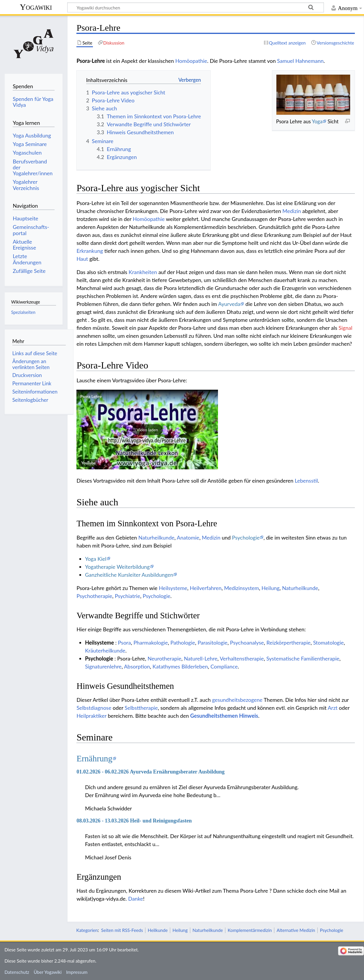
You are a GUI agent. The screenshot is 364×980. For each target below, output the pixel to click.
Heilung (271, 588)
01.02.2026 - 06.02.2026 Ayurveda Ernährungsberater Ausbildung (150, 772)
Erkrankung (90, 251)
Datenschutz (17, 972)
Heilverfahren (206, 588)
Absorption (137, 666)
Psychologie (246, 537)
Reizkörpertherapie (288, 643)
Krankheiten (143, 272)
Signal (346, 328)
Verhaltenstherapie (242, 658)
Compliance (224, 666)
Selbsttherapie (141, 708)
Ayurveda (229, 304)
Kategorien (87, 930)
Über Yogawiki (48, 972)
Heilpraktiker (91, 716)
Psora (124, 643)
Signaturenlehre (103, 666)
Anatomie (188, 537)
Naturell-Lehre (200, 658)
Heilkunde (158, 930)
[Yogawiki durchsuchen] (196, 7)
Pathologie (183, 643)
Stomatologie (328, 643)
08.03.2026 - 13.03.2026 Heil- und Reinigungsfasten (134, 821)
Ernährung (94, 758)
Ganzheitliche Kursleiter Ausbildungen (129, 575)
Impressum (77, 972)
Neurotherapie (164, 658)
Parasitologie (213, 643)
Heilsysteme (173, 588)
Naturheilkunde (156, 537)
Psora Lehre (91, 396)
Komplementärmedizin (250, 930)
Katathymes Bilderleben (180, 666)
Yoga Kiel (96, 559)
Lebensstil (306, 481)
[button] (147, 430)
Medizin (292, 211)
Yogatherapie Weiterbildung (117, 567)
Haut (82, 259)
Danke (136, 899)
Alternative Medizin (296, 930)
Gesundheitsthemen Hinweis (224, 716)
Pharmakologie (150, 643)
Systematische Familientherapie (303, 658)
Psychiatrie (127, 596)
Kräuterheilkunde (105, 650)
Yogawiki (36, 7)
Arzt (333, 708)
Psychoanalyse (247, 643)
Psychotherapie (94, 596)
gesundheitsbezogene (237, 700)
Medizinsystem (242, 588)
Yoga (317, 121)
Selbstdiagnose (94, 708)
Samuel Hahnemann (300, 61)
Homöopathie (191, 61)
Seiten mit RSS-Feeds (122, 930)
